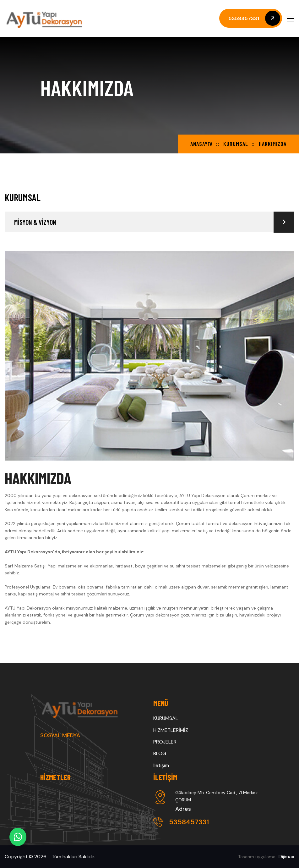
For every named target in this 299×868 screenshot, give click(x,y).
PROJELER (165, 742)
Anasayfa (201, 144)
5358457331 (181, 822)
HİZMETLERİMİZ (171, 730)
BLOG (160, 753)
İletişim (161, 765)
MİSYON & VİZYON (154, 222)
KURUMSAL (236, 144)
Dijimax (286, 857)
